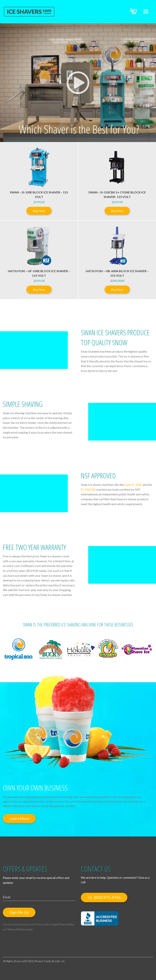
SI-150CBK (88, 489)
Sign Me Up (19, 912)
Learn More (19, 818)
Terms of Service (17, 929)
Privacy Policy (66, 924)
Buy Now (39, 211)
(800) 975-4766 (104, 897)
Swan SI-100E (133, 485)
